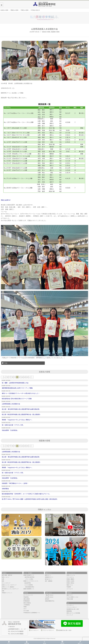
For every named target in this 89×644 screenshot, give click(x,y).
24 (27, 377)
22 (22, 377)
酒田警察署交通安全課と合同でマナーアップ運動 (17, 388)
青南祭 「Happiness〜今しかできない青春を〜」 (17, 420)
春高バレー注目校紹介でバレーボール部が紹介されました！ (21, 393)
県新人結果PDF (6, 200)
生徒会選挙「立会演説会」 (10, 430)
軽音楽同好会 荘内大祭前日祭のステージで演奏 (17, 399)
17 (10, 377)
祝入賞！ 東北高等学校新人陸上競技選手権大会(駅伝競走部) (21, 409)
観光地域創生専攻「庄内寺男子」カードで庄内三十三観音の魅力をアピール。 (26, 494)
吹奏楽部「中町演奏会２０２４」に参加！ (15, 483)
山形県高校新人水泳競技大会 (11, 404)
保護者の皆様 (55, 32)
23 (25, 377)
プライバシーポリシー (48, 630)
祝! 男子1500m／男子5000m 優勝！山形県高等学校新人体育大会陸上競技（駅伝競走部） (30, 499)
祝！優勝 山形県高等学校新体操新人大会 (15, 383)
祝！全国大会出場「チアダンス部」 (13, 425)
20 (17, 377)
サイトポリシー (35, 630)
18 (12, 377)
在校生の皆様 (46, 32)
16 (7, 377)
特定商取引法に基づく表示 (65, 630)
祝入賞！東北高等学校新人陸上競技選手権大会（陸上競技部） (21, 414)
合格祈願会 (5, 489)
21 (20, 377)
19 (15, 377)
